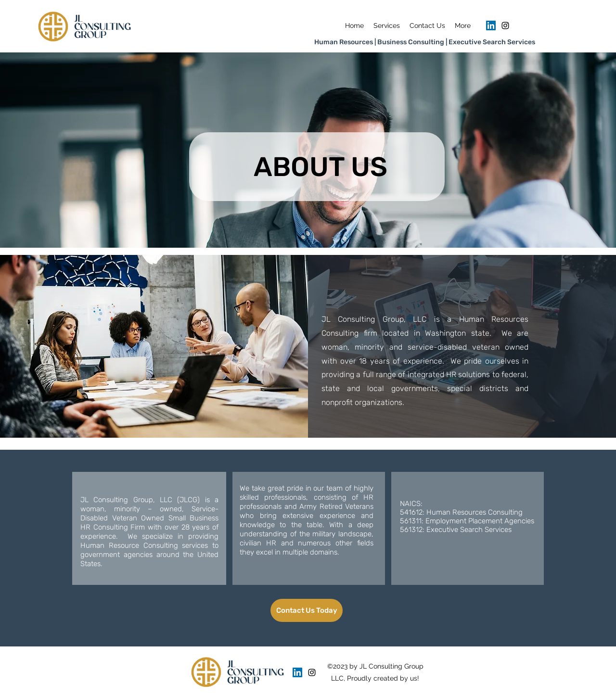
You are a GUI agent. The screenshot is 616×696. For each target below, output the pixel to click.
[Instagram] (505, 25)
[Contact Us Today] (307, 610)
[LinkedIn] (491, 25)
